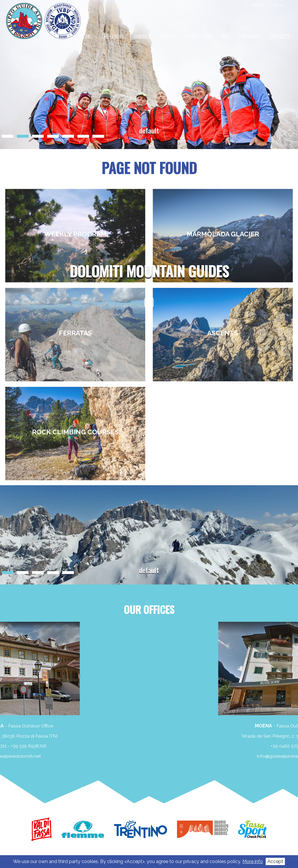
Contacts (280, 36)
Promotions (198, 36)
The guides (113, 36)
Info (225, 36)
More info (253, 861)
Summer (142, 36)
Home (86, 36)
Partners (250, 36)
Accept (275, 861)
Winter (168, 36)
